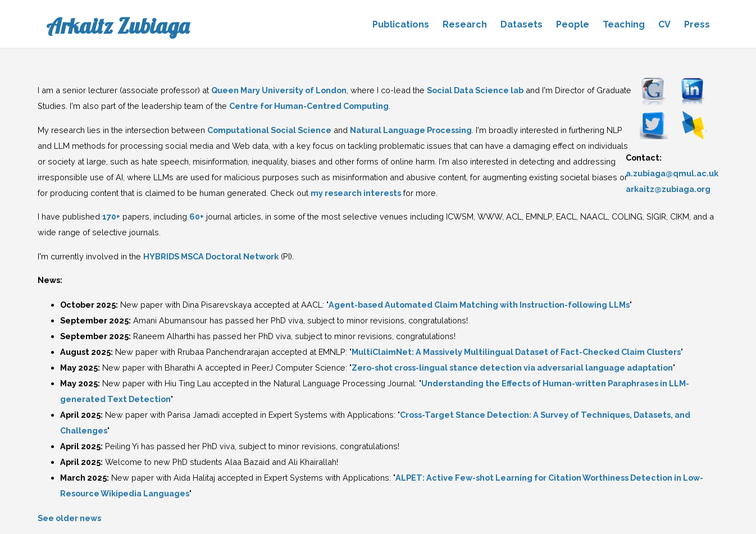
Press (697, 24)
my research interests (356, 193)
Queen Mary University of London (279, 90)
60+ (197, 216)
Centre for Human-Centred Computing (309, 106)
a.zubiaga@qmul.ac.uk (672, 173)
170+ (111, 216)
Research (465, 24)
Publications (401, 24)
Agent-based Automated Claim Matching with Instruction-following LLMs (479, 305)
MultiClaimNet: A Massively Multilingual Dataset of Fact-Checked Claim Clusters (516, 352)
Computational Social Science (269, 130)
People (573, 24)
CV (664, 24)
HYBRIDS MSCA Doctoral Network (211, 256)
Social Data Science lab (475, 90)
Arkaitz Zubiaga (118, 26)
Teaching (624, 24)
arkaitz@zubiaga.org (668, 189)
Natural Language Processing (411, 130)
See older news (69, 518)
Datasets (522, 24)
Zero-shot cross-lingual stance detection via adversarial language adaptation (512, 368)
